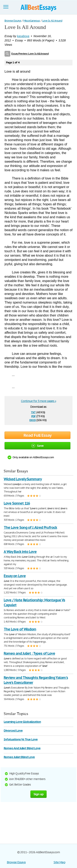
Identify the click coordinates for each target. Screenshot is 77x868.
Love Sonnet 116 (17, 503)
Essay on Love (15, 576)
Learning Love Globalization (22, 722)
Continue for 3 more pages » (38, 401)
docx (33, 420)
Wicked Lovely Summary (23, 479)
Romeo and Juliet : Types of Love (29, 653)
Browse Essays (16, 862)
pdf (33, 416)
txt (33, 412)
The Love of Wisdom (20, 629)
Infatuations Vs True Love (21, 739)
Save (37, 446)
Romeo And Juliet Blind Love (22, 748)
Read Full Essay (38, 435)
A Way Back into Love (20, 552)
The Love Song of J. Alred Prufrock (30, 527)
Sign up (39, 794)
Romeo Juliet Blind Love (19, 757)
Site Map (59, 862)
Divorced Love (13, 730)
